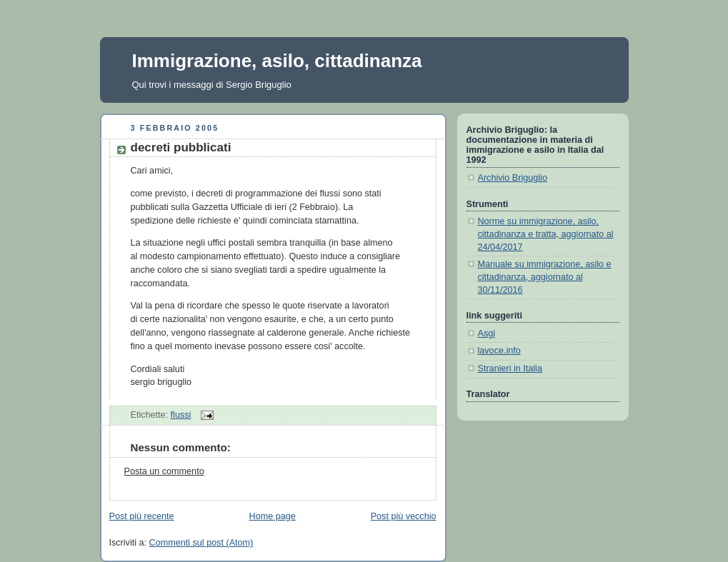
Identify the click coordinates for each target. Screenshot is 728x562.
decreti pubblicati (181, 147)
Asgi (487, 333)
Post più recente (142, 516)
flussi (181, 415)
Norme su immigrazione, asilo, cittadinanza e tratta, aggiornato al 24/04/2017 (546, 234)
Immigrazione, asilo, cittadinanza (277, 61)
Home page (273, 516)
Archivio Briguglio (513, 178)
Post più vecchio (404, 516)
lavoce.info (499, 351)
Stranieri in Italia (510, 368)
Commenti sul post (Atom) (201, 543)
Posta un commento (164, 471)
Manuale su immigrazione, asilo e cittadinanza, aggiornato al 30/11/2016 (545, 277)
